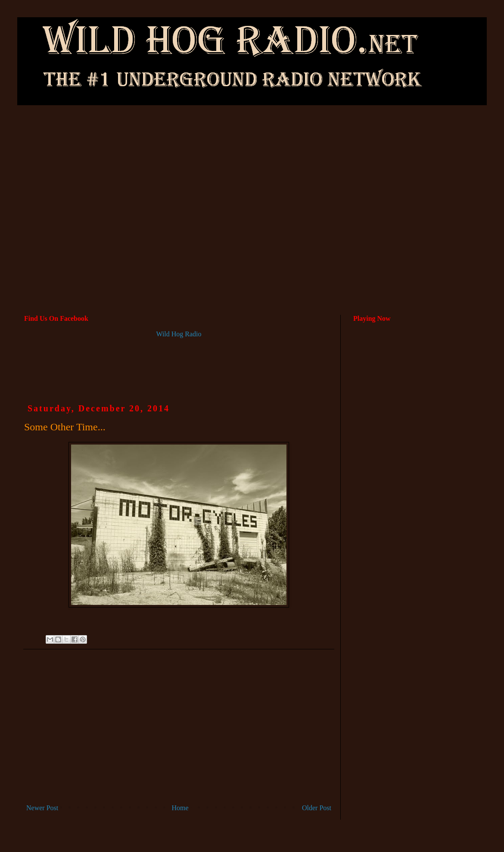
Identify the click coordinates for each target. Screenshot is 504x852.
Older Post (317, 808)
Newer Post (42, 808)
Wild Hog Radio (179, 334)
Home (180, 808)
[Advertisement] (252, 175)
